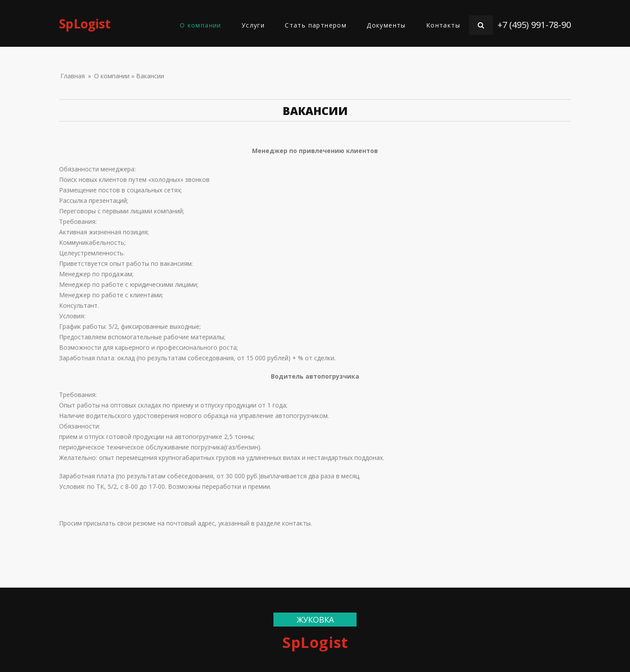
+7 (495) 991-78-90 (534, 25)
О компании (201, 25)
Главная (73, 76)
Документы (386, 25)
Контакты (443, 25)
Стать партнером (316, 25)
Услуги (253, 25)
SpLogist (85, 24)
